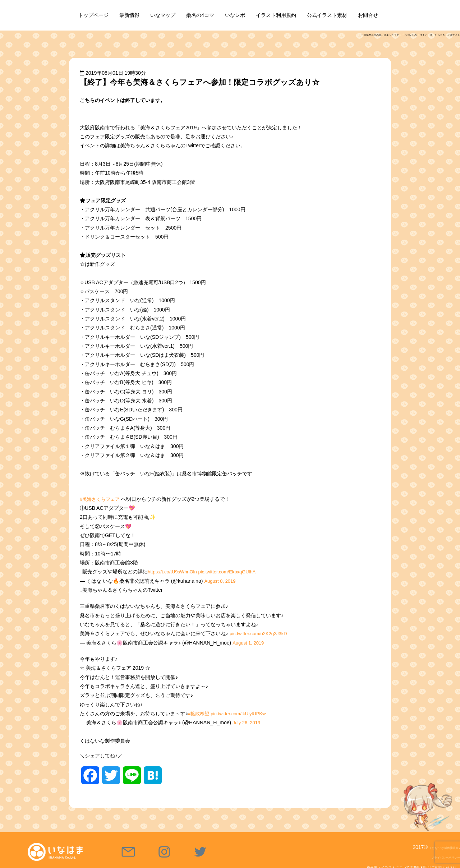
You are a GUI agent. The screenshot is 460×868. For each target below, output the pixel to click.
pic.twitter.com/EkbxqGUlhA (234, 572)
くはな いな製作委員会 (433, 847)
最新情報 (129, 15)
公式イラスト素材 (327, 15)
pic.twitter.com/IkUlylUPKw (242, 714)
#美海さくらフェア (101, 499)
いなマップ (163, 15)
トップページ (93, 15)
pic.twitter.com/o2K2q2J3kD (261, 633)
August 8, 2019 (221, 581)
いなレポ (235, 15)
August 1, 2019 (250, 643)
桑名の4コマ (200, 15)
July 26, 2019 (248, 722)
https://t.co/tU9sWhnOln (174, 572)
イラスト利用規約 (276, 15)
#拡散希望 (199, 714)
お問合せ (368, 15)
